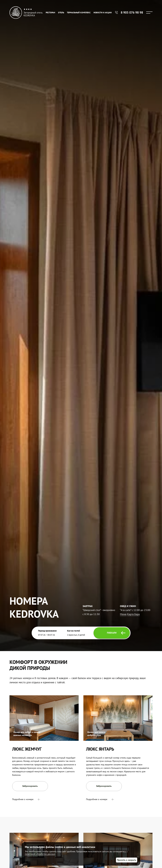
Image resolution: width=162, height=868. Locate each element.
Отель (61, 12)
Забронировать (30, 786)
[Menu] (149, 13)
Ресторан (50, 12)
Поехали (116, 633)
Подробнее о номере (26, 799)
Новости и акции (103, 12)
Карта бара (133, 614)
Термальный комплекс (79, 12)
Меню (123, 614)
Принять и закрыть (127, 860)
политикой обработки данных (40, 854)
